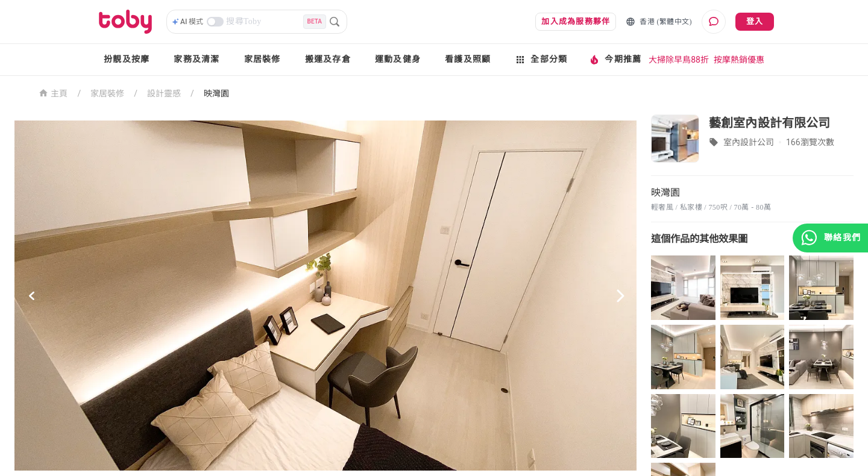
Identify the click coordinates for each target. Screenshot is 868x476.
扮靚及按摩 (127, 59)
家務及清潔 (197, 59)
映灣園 (216, 93)
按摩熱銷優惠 (739, 60)
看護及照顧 (468, 59)
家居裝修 (263, 59)
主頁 (53, 92)
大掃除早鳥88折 (679, 60)
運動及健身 (398, 59)
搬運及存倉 (328, 59)
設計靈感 (164, 93)
